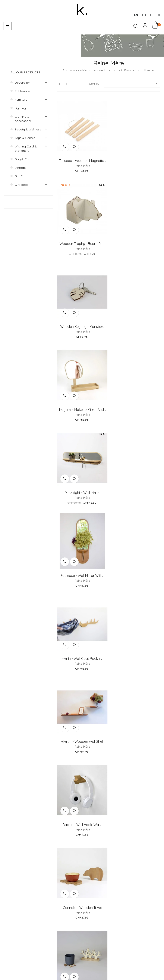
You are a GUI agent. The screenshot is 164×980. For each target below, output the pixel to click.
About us (111, 882)
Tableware (22, 91)
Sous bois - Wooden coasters (82, 571)
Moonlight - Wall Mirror (82, 324)
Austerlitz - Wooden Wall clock (82, 653)
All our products (25, 72)
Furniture (21, 100)
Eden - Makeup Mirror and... (135, 818)
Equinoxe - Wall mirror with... (135, 324)
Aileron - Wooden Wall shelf (135, 407)
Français (113, 970)
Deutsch (128, 970)
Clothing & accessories (23, 119)
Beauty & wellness (28, 129)
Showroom (133, 882)
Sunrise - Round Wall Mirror (135, 736)
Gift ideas (21, 185)
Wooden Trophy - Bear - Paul (135, 160)
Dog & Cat (22, 159)
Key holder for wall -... (135, 653)
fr (144, 15)
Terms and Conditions (117, 932)
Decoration (23, 83)
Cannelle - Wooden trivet (135, 489)
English (155, 970)
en (136, 15)
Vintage (20, 168)
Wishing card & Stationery (26, 149)
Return (89, 912)
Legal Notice (84, 932)
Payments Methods (98, 904)
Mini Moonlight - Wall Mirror (82, 736)
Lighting (20, 108)
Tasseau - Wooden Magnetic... (82, 160)
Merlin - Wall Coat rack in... (82, 407)
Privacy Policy (150, 932)
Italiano (142, 970)
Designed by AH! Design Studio (26, 965)
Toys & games (25, 138)
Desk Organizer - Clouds (82, 818)
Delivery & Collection (134, 904)
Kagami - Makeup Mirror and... (135, 242)
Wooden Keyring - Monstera (82, 242)
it (151, 15)
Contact (154, 882)
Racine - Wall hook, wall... (82, 489)
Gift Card (21, 176)
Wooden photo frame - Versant (135, 571)
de (159, 15)
